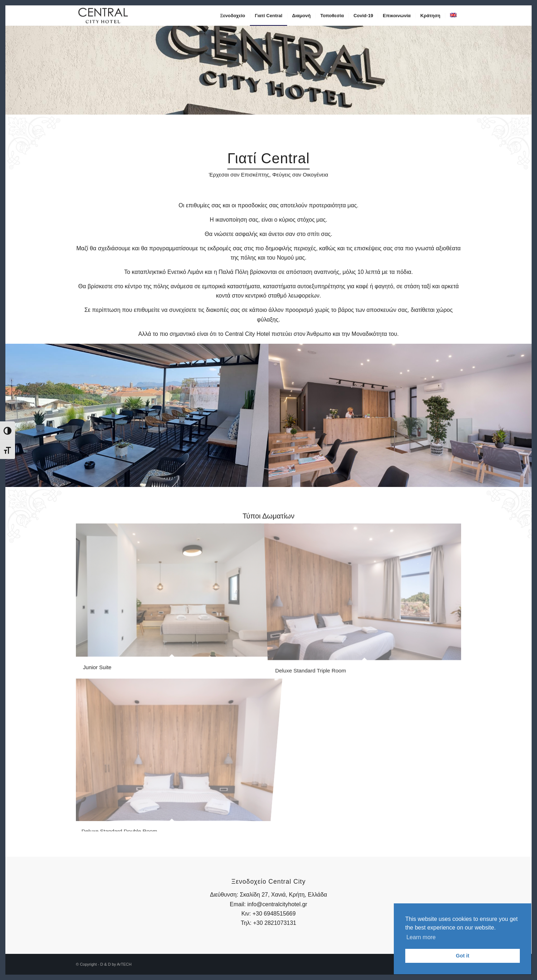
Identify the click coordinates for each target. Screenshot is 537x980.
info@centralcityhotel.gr (277, 904)
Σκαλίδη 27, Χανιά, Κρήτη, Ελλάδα (284, 895)
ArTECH (124, 964)
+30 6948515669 (274, 914)
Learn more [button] (421, 937)
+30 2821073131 (275, 923)
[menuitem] (233, 16)
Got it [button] (463, 956)
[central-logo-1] (103, 16)
